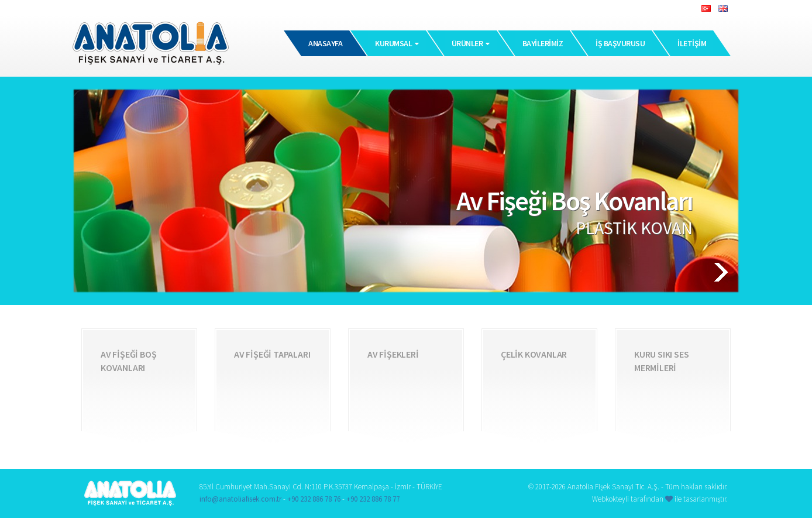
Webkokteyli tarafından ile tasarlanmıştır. (660, 499)
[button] (698, 272)
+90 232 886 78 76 (314, 499)
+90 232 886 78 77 (373, 499)
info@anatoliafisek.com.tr (240, 499)
